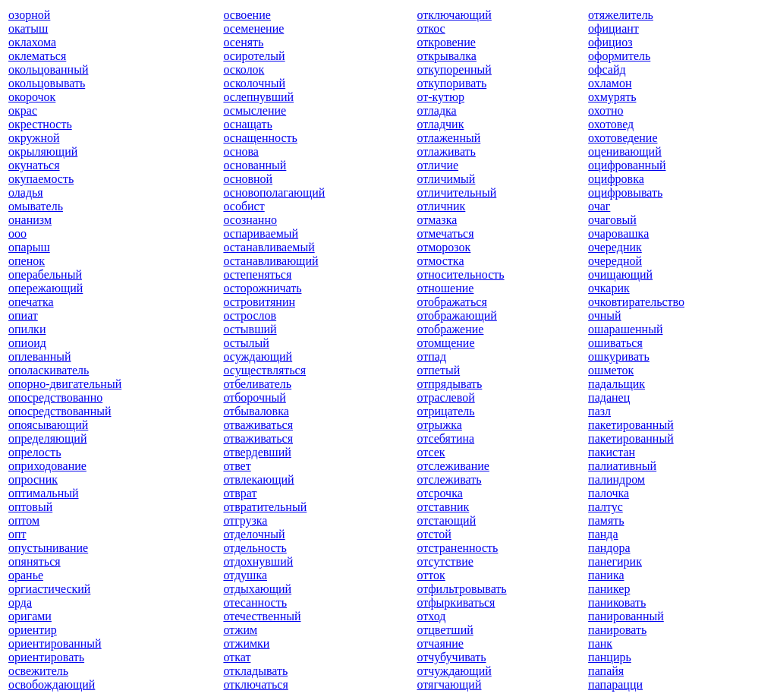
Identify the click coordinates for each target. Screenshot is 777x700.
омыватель (36, 206)
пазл (599, 411)
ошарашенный (625, 329)
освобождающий (52, 684)
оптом (24, 520)
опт (17, 534)
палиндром (617, 479)
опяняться (35, 561)
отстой (434, 534)
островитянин (259, 302)
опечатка (31, 302)
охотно (606, 110)
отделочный (254, 534)
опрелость (35, 452)
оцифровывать (625, 192)
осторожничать (262, 288)
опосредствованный (60, 411)
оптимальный (44, 493)
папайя (606, 671)
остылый (246, 343)
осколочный (254, 83)
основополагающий (274, 192)
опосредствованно (55, 397)
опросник (33, 479)
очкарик (609, 288)
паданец (609, 397)
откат (237, 657)
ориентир (33, 630)
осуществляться (264, 370)
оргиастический (49, 589)
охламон (610, 83)
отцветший (445, 630)
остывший (250, 329)
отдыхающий (257, 589)
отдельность (255, 548)
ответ (237, 466)
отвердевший (257, 452)
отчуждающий (454, 671)
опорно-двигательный (65, 384)
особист (244, 206)
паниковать (617, 602)
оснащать (247, 124)
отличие (437, 165)
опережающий (46, 288)
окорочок (32, 97)
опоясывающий (48, 425)
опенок (27, 261)
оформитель (619, 56)
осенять (243, 42)
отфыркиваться (456, 602)
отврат (240, 493)
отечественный (262, 616)
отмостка (440, 261)
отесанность (255, 602)
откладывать (255, 671)
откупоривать (451, 83)
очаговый (612, 220)
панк (600, 643)
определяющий (47, 438)
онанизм (30, 220)
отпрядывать (449, 384)
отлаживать (446, 151)
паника (606, 575)
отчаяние (440, 643)
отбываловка (256, 411)
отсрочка (439, 493)
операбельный (45, 274)
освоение (247, 15)
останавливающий (271, 261)
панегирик (615, 561)
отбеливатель (257, 384)
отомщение (445, 343)
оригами (30, 616)
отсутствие (445, 561)
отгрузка (245, 520)
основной (248, 179)
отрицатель (445, 411)
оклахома (32, 42)
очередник (615, 247)
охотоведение (623, 138)
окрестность (40, 124)
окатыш (28, 28)
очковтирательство (636, 302)
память (606, 520)
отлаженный (448, 138)
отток (431, 575)
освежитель (38, 671)
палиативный (622, 466)
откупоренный (454, 69)
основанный (255, 165)
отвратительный (265, 507)
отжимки (246, 643)
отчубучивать (451, 657)
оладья (26, 192)
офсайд (607, 69)
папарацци (615, 684)
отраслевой (445, 397)
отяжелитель (621, 15)
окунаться (34, 165)
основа (241, 151)
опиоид (27, 343)
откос (431, 28)
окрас (23, 110)
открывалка (447, 56)
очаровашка (618, 233)
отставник (443, 507)
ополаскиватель (49, 370)
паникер (609, 589)
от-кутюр (440, 97)
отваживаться (258, 425)
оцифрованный (627, 165)
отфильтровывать (461, 589)
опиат (23, 315)
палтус (606, 507)
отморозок (444, 247)
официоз (610, 42)
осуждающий (258, 356)
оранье (26, 575)
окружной (34, 138)
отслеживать (449, 479)
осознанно (250, 220)
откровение (446, 42)
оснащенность (260, 138)
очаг (599, 206)
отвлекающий (258, 479)
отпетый (438, 370)
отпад (431, 356)
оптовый (30, 507)
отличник (441, 206)
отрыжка (439, 425)
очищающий (620, 274)
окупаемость (41, 179)
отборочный (254, 397)
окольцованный (48, 69)
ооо (17, 233)
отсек (431, 452)
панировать (617, 630)
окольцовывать (47, 83)
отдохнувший (258, 561)
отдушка (245, 575)
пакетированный (631, 425)
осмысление (255, 110)
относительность (460, 274)
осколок (244, 69)
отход (431, 616)
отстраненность (457, 548)
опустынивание (48, 548)
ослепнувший (258, 97)
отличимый (446, 179)
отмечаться (445, 233)
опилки (27, 329)
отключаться (255, 684)
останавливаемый (269, 247)
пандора (609, 548)
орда (20, 602)
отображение (450, 329)
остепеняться (257, 274)
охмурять (612, 97)
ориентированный (55, 643)
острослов (250, 315)
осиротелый (254, 56)
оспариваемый (261, 233)
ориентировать (46, 657)
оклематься (37, 56)
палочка (609, 493)
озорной (29, 15)
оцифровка (616, 179)
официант (613, 28)
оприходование (47, 466)
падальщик (617, 384)
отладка (436, 110)
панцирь (610, 657)
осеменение (253, 28)
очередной (615, 261)
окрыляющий (43, 151)
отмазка (437, 220)
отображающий (456, 315)
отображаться (451, 302)
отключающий (454, 15)
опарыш (29, 247)
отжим (240, 630)
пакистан (612, 452)
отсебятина (445, 438)
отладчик (440, 124)
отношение (445, 288)
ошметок (611, 370)
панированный (626, 616)
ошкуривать (619, 356)
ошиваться (615, 343)
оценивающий (625, 151)
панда (603, 534)
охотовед (611, 124)
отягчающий (449, 684)
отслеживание (453, 466)
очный (605, 315)
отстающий (446, 520)
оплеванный (40, 356)
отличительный (456, 192)
